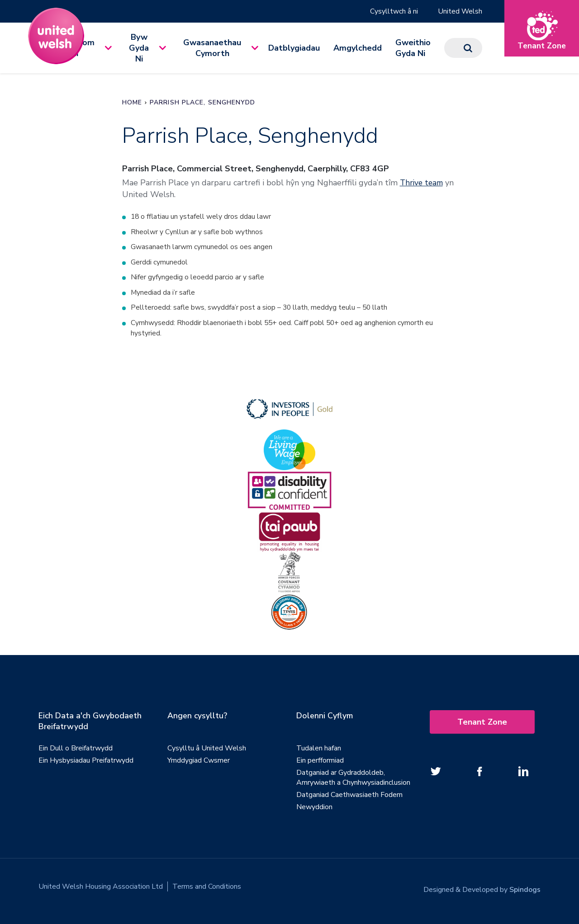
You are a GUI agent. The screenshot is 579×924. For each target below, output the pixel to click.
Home (132, 102)
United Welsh (460, 11)
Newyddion (314, 809)
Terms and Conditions (207, 889)
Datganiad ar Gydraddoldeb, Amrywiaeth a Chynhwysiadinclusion (353, 780)
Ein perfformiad (320, 763)
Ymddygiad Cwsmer (199, 763)
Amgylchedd (358, 48)
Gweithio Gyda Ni (413, 48)
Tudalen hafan (319, 750)
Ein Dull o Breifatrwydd (76, 750)
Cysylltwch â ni (394, 11)
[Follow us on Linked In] (523, 773)
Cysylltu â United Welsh (207, 750)
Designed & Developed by (482, 889)
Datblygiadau (294, 48)
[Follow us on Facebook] (479, 773)
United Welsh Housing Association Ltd (101, 889)
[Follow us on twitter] (436, 773)
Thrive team (423, 183)
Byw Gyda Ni (139, 48)
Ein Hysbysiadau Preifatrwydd (86, 763)
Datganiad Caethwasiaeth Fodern (349, 797)
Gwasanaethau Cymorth (212, 48)
